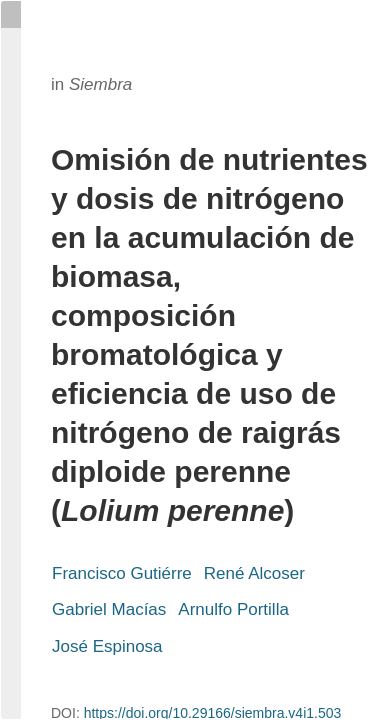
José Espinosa (107, 646)
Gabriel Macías (109, 609)
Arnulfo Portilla (233, 609)
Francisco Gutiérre (122, 573)
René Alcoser (254, 573)
